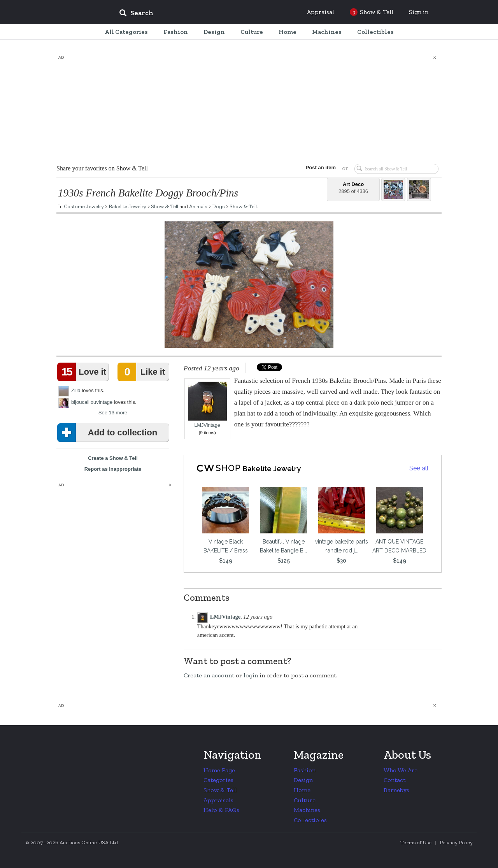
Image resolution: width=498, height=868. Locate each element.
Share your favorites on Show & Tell (102, 168)
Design (303, 780)
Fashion (305, 770)
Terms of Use (416, 843)
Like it (143, 372)
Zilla (76, 390)
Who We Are (401, 770)
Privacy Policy (456, 843)
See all (419, 468)
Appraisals (218, 800)
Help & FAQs (221, 810)
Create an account (209, 675)
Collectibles (310, 820)
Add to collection (109, 433)
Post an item (321, 167)
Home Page (219, 770)
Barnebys (396, 790)
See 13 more (113, 413)
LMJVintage (207, 405)
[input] (193, 14)
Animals (198, 206)
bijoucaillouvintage (92, 402)
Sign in (419, 12)
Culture (305, 800)
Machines (307, 810)
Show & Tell (165, 206)
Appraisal (321, 12)
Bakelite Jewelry (127, 206)
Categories (218, 780)
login (251, 675)
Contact (395, 780)
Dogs (218, 206)
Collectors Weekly (66, 12)
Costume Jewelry (84, 206)
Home (302, 790)
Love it (83, 372)
